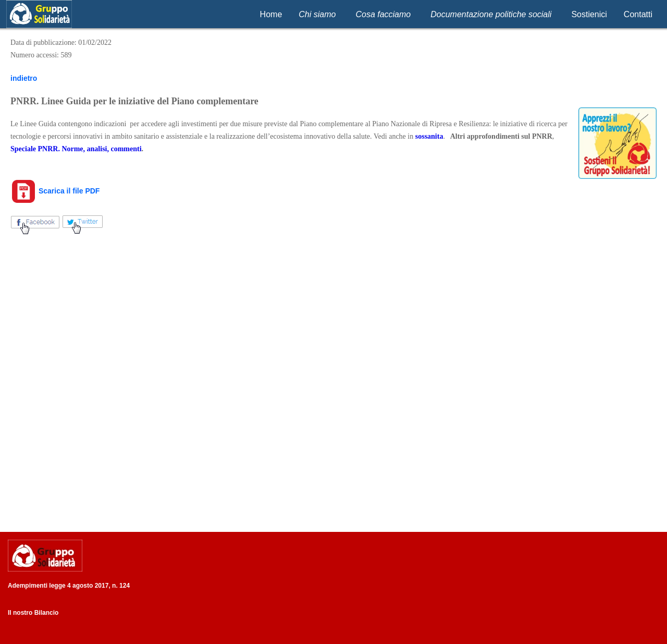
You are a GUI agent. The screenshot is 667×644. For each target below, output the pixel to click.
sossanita (429, 136)
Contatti (638, 14)
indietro (24, 78)
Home (271, 14)
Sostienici (589, 14)
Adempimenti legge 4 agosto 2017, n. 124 (69, 586)
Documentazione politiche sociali (491, 14)
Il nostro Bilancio (33, 613)
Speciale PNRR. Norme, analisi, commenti (76, 149)
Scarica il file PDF (55, 191)
